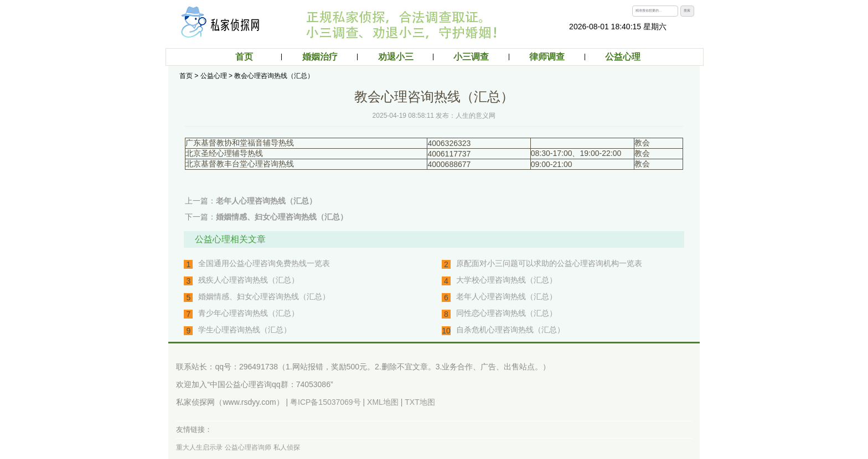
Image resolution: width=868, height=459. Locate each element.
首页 (244, 57)
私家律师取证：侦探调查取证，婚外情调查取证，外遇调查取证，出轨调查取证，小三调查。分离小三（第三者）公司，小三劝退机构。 (420, 25)
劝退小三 (396, 57)
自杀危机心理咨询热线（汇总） (510, 330)
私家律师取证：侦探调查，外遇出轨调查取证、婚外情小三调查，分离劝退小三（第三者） (225, 22)
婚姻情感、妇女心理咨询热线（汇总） (282, 217)
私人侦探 (287, 447)
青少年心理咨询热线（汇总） (249, 313)
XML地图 (383, 402)
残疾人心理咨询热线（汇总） (249, 280)
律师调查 (547, 57)
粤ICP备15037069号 (325, 402)
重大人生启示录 (199, 447)
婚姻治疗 (320, 57)
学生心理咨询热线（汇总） (245, 330)
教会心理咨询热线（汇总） (274, 76)
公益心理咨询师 (248, 447)
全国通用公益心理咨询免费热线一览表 (264, 263)
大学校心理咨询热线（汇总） (507, 280)
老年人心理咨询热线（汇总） (266, 201)
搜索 (687, 11)
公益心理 (623, 57)
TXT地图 (420, 402)
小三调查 (471, 57)
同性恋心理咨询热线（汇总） (507, 313)
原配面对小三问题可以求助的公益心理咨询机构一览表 (549, 263)
